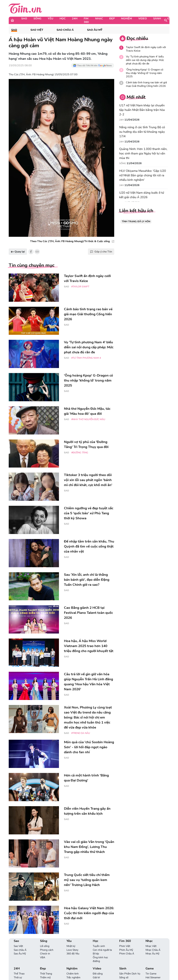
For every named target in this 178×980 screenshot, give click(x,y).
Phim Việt (125, 946)
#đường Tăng (80, 453)
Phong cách (47, 950)
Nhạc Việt (151, 946)
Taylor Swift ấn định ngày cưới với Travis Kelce (146, 49)
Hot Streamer (153, 977)
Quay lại (18, 252)
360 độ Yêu (73, 954)
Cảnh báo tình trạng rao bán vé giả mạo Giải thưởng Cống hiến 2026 (146, 84)
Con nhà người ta (102, 950)
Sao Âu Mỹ (95, 30)
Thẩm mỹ (45, 977)
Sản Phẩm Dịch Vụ (130, 974)
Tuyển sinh (99, 946)
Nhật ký (71, 946)
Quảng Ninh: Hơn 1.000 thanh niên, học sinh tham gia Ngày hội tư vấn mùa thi (143, 153)
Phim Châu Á (127, 954)
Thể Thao (19, 974)
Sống (37, 19)
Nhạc (99, 19)
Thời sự (18, 977)
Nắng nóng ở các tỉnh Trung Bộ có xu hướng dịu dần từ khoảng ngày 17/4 (142, 132)
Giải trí (96, 977)
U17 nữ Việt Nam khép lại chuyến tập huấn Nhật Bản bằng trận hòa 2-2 (142, 110)
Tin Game (151, 974)
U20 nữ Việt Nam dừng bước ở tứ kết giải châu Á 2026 (142, 195)
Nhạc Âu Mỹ (152, 954)
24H (75, 19)
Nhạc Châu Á (153, 950)
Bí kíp (96, 954)
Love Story (72, 950)
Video (143, 19)
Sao (24, 19)
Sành (157, 19)
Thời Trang (46, 974)
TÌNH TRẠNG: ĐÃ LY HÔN (136, 221)
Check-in (45, 954)
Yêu (50, 19)
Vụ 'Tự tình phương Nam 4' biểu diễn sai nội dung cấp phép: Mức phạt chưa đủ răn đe (145, 60)
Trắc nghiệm (73, 977)
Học (63, 19)
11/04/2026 (132, 120)
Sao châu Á (65, 30)
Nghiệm (127, 19)
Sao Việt (37, 30)
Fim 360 (86, 20)
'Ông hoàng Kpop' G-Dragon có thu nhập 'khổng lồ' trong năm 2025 (145, 73)
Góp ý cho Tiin (101, 252)
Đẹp (112, 19)
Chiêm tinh (73, 974)
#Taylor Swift (80, 287)
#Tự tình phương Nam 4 (86, 358)
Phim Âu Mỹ (126, 950)
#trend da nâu (81, 733)
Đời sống (98, 974)
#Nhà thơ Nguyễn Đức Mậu (88, 419)
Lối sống (45, 946)
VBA (43, 957)
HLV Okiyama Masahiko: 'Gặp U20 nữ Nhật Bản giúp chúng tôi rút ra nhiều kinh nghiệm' (143, 175)
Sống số (124, 977)
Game (150, 969)
